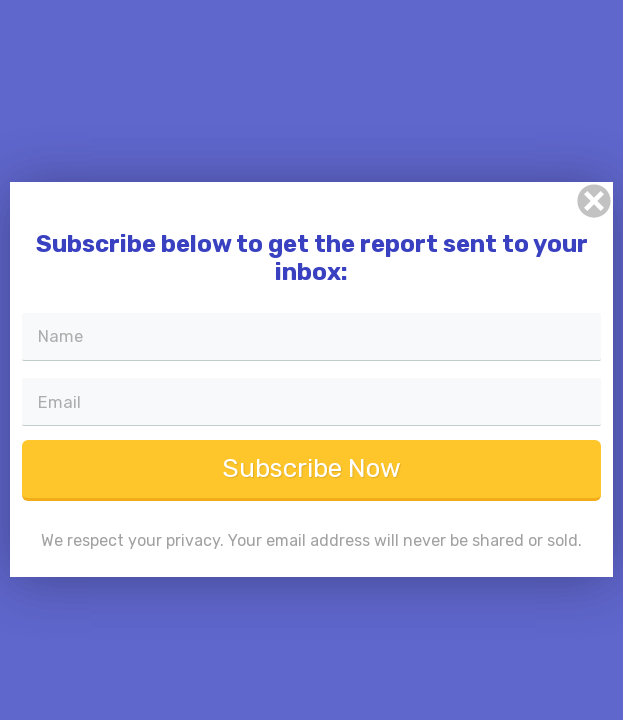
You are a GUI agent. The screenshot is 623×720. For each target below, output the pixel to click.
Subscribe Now (311, 479)
